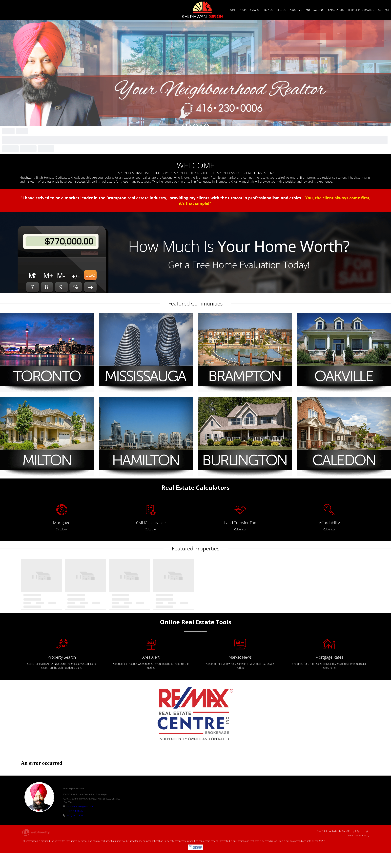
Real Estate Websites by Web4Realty (336, 831)
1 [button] (183, 125)
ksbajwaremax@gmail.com (80, 806)
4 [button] (194, 125)
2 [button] (186, 125)
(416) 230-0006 (75, 811)
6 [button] (201, 125)
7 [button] (205, 125)
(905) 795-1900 (75, 815)
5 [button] (197, 125)
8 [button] (208, 125)
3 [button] (190, 125)
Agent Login (363, 831)
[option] (195, 73)
